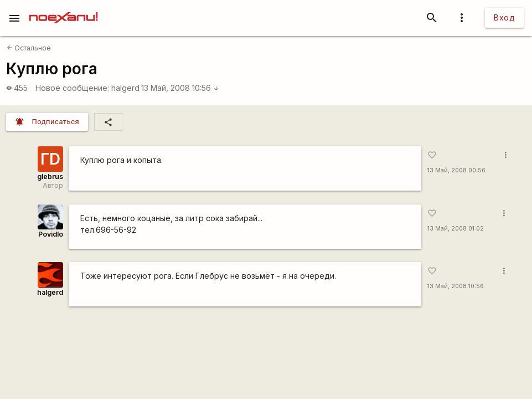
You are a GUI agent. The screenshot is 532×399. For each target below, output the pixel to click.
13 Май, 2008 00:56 (456, 170)
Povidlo (51, 234)
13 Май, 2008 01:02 (456, 229)
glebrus (50, 177)
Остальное (29, 48)
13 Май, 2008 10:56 (180, 88)
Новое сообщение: (72, 88)
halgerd (125, 88)
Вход (504, 17)
